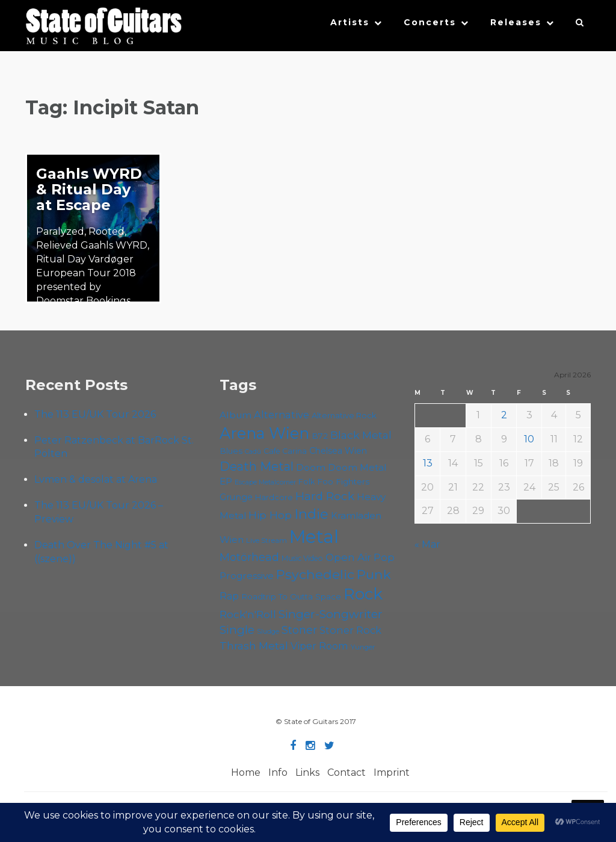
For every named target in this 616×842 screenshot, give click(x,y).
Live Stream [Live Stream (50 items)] (266, 540)
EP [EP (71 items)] (226, 481)
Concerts (430, 22)
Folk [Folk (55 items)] (306, 482)
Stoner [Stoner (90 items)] (299, 630)
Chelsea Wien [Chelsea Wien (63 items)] (338, 451)
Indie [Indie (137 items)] (311, 514)
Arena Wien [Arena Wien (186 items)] (264, 433)
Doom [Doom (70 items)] (311, 467)
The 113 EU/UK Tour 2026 (95, 414)
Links (307, 772)
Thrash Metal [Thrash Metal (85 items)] (254, 645)
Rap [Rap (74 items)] (229, 596)
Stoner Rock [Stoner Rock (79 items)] (350, 630)
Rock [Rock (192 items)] (363, 594)
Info (278, 772)
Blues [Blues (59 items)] (231, 451)
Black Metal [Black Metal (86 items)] (361, 435)
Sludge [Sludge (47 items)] (268, 631)
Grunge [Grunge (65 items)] (236, 497)
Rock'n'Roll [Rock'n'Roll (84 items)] (248, 614)
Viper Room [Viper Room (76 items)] (319, 646)
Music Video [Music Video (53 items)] (302, 558)
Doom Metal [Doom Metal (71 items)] (357, 467)
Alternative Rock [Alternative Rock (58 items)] (344, 415)
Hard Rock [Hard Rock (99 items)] (325, 496)
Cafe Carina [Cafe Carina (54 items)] (285, 451)
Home (246, 772)
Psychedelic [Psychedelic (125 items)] (315, 574)
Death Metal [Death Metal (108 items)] (257, 466)
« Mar (427, 544)
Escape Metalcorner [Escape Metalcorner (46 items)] (265, 482)
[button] (580, 25)
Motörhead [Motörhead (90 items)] (249, 557)
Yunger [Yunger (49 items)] (363, 647)
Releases (516, 22)
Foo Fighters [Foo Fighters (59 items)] (343, 481)
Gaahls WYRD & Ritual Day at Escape (89, 189)
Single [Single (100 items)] (237, 630)
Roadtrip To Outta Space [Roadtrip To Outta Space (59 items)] (291, 596)
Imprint (392, 772)
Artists (350, 22)
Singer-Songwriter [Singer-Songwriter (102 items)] (331, 614)
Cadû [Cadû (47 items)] (253, 451)
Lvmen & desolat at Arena (96, 479)
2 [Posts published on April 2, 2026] (504, 415)
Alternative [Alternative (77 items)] (282, 415)
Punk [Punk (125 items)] (374, 574)
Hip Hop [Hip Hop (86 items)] (270, 515)
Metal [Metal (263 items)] (314, 537)
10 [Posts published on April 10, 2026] (529, 439)
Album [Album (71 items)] (236, 415)
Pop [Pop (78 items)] (384, 557)
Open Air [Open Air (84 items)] (348, 557)
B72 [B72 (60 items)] (320, 436)
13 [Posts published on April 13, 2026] (428, 463)
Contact (346, 772)
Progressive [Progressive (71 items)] (247, 576)
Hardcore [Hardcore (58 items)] (274, 497)
